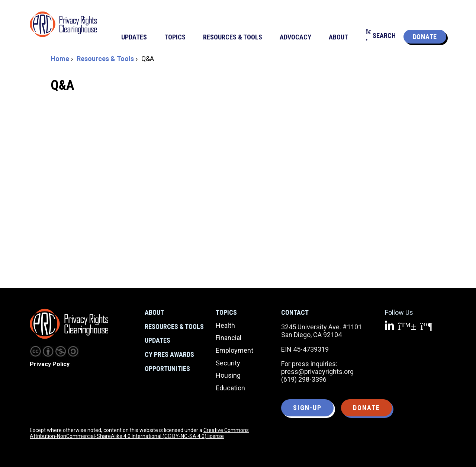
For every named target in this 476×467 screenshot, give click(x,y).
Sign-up (307, 408)
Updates (157, 340)
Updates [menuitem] (134, 37)
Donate (425, 37)
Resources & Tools (105, 59)
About (154, 312)
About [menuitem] (338, 37)
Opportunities (167, 369)
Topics (226, 312)
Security (228, 363)
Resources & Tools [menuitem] (233, 37)
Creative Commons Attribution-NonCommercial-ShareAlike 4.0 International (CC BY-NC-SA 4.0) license (139, 433)
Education (230, 388)
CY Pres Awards (169, 354)
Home (60, 59)
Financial (229, 338)
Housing (228, 375)
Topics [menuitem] (175, 37)
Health (225, 325)
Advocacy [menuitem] (295, 37)
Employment (234, 350)
